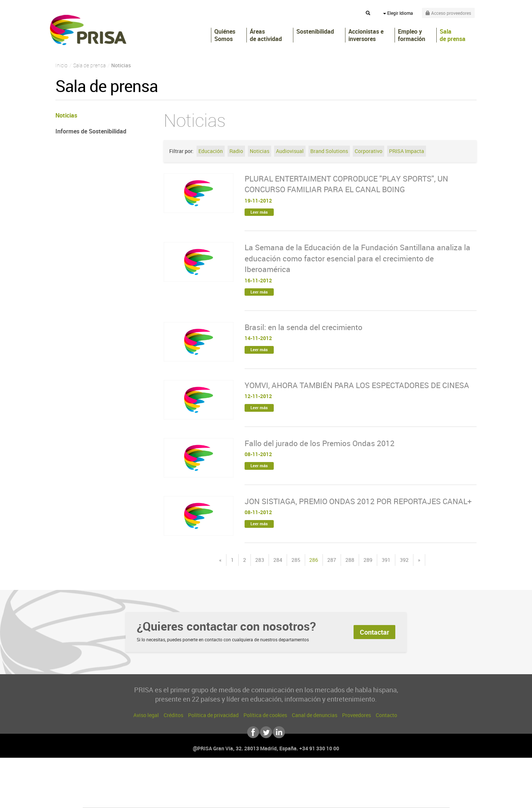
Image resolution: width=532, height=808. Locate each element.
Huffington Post (191, 786)
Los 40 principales (217, 775)
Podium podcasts (250, 797)
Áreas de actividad (266, 35)
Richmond (177, 797)
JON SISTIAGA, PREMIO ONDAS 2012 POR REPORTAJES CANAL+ (358, 501)
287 (332, 560)
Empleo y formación (412, 35)
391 (386, 560)
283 (260, 560)
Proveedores (357, 715)
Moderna (213, 797)
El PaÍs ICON (282, 797)
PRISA (88, 30)
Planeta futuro (364, 786)
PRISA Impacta (407, 151)
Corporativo (369, 151)
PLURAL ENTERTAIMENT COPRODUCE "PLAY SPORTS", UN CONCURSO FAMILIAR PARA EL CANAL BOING (346, 184)
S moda (312, 797)
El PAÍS (182, 775)
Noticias (260, 151)
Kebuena (391, 786)
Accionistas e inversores (366, 35)
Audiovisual (290, 151)
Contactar (374, 632)
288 (350, 560)
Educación (211, 151)
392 (404, 560)
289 (368, 560)
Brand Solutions (329, 151)
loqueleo (345, 797)
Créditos (173, 715)
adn (370, 775)
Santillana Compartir (291, 775)
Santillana (252, 775)
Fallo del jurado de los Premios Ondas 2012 (320, 443)
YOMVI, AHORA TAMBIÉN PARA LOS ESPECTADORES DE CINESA (357, 385)
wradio (254, 786)
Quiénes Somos (225, 35)
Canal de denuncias (315, 715)
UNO (232, 786)
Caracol (398, 775)
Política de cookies (265, 715)
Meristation (381, 797)
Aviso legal (146, 715)
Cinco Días (282, 786)
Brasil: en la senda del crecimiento (303, 327)
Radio (236, 151)
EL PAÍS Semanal (337, 786)
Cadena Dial (310, 786)
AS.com (346, 775)
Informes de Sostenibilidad (91, 131)
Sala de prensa (453, 35)
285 (296, 560)
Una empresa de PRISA (116, 781)
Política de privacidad (213, 715)
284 (278, 560)
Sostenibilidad (315, 32)
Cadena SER (323, 775)
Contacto (386, 715)
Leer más (259, 212)
